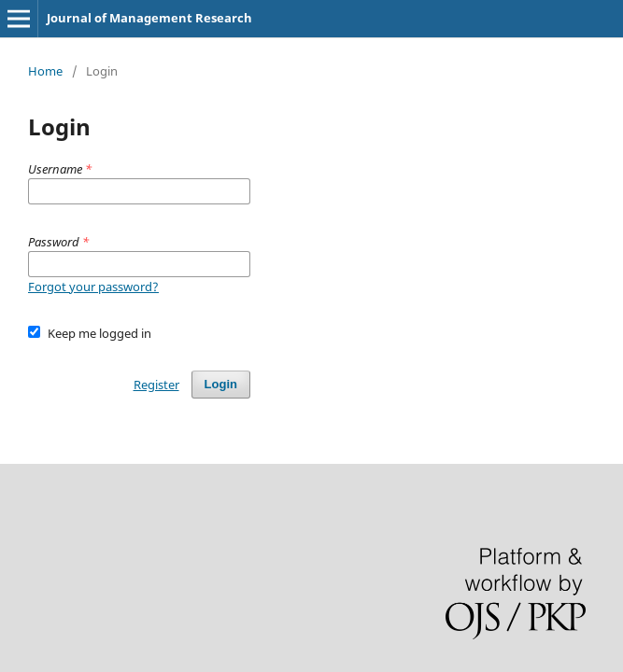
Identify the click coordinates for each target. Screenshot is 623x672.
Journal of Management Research (149, 18)
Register (156, 385)
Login (221, 384)
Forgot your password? (93, 287)
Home (45, 71)
